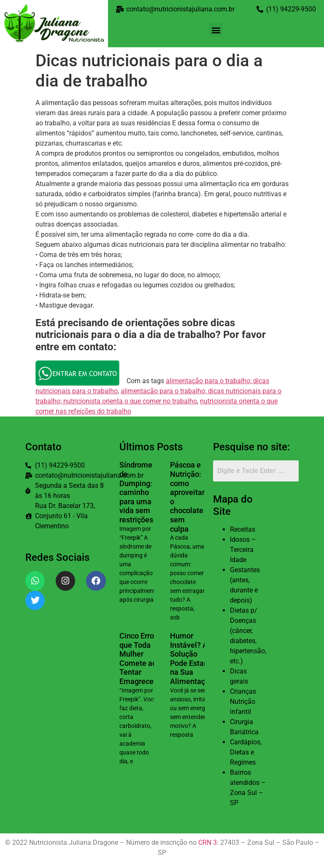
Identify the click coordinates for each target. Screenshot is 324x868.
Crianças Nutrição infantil (243, 702)
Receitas (243, 529)
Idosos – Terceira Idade (243, 550)
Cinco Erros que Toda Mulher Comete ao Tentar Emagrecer (139, 658)
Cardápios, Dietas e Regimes (246, 752)
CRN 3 (208, 842)
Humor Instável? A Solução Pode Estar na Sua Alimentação (192, 658)
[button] (216, 30)
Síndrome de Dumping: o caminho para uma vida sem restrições (139, 492)
